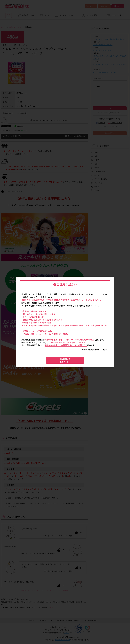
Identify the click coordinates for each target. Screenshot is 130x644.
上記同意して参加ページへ (65, 360)
